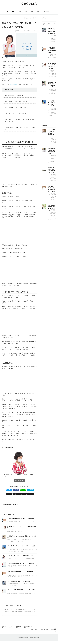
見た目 (19, 11)
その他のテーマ (47, 11)
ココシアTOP (4, 627)
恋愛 (13, 11)
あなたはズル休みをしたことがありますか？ (17, 107)
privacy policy (19, 627)
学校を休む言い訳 (15, 85)
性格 (26, 11)
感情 (32, 11)
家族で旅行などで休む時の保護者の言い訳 (16, 101)
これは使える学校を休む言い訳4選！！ (15, 95)
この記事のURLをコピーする (20, 494)
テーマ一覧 (11, 627)
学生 (5, 508)
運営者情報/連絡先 (27, 627)
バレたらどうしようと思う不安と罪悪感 (16, 113)
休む (12, 508)
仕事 (38, 11)
